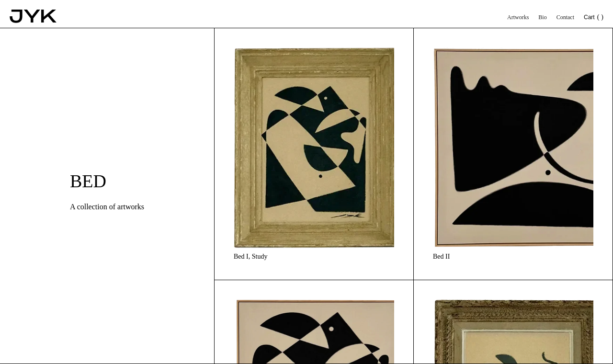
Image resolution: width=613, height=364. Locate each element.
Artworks (518, 17)
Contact (565, 17)
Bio (542, 17)
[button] (594, 20)
